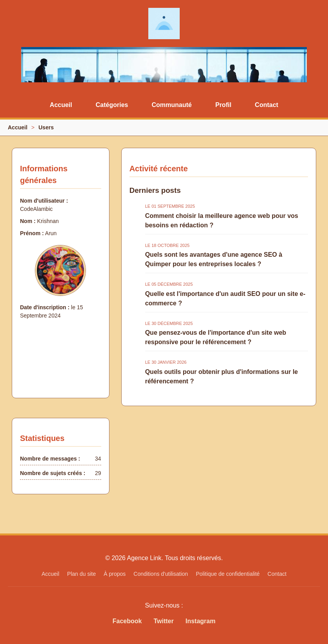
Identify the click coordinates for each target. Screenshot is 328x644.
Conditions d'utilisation (161, 574)
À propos (115, 574)
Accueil (61, 105)
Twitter (163, 621)
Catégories (112, 105)
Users (46, 127)
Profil (223, 105)
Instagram (200, 621)
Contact (267, 105)
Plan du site (81, 574)
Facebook (127, 621)
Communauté (171, 105)
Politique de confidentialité (228, 574)
